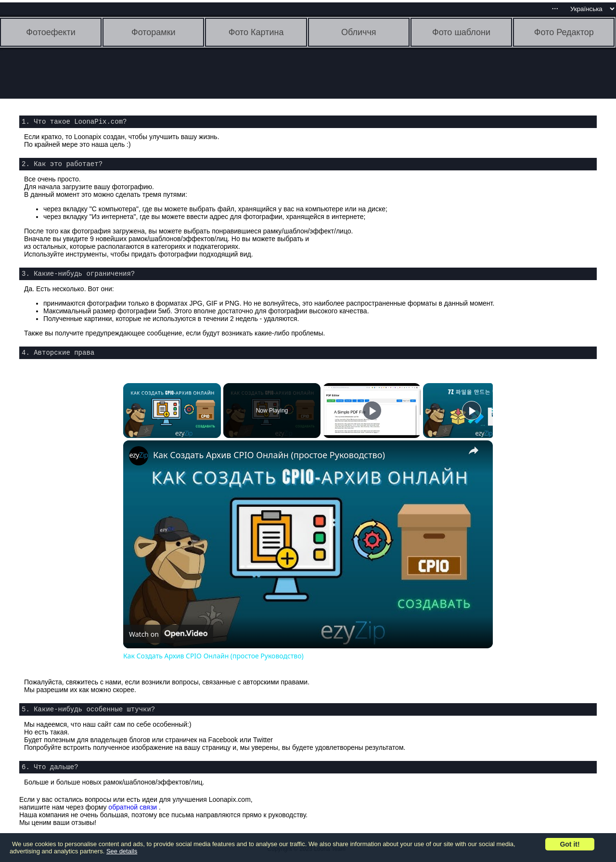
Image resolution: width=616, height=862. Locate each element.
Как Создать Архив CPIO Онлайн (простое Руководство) (269, 455)
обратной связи (133, 807)
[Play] (372, 411)
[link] (139, 456)
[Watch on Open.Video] (168, 634)
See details (122, 851)
